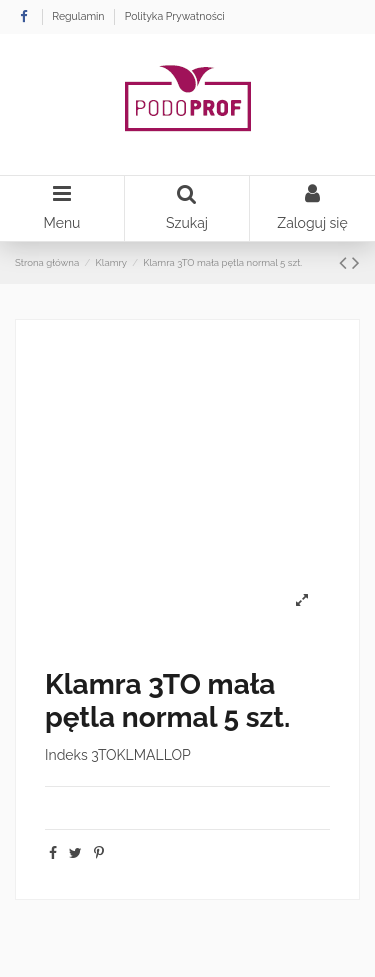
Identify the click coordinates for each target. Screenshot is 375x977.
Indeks (66, 755)
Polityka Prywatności (175, 16)
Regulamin (79, 16)
